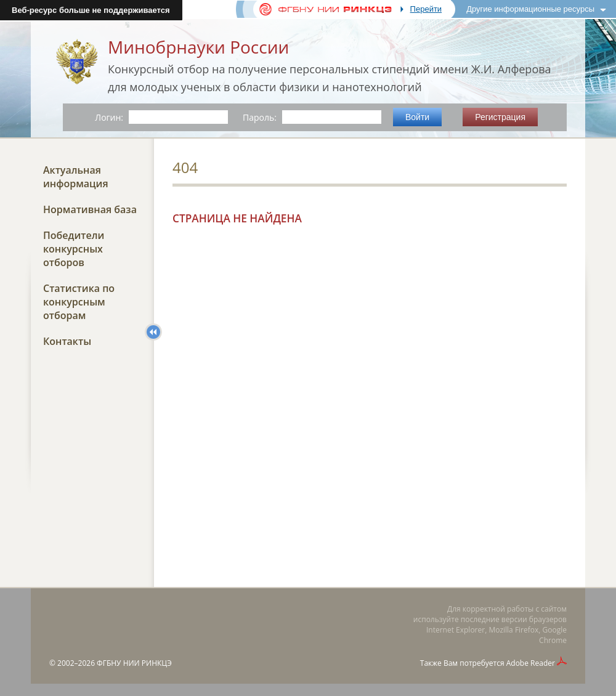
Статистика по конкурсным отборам (79, 302)
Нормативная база (90, 209)
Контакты (67, 341)
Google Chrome (553, 635)
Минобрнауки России (198, 47)
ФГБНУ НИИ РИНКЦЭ (134, 663)
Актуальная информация (76, 177)
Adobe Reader (531, 663)
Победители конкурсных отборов (74, 249)
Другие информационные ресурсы (530, 9)
